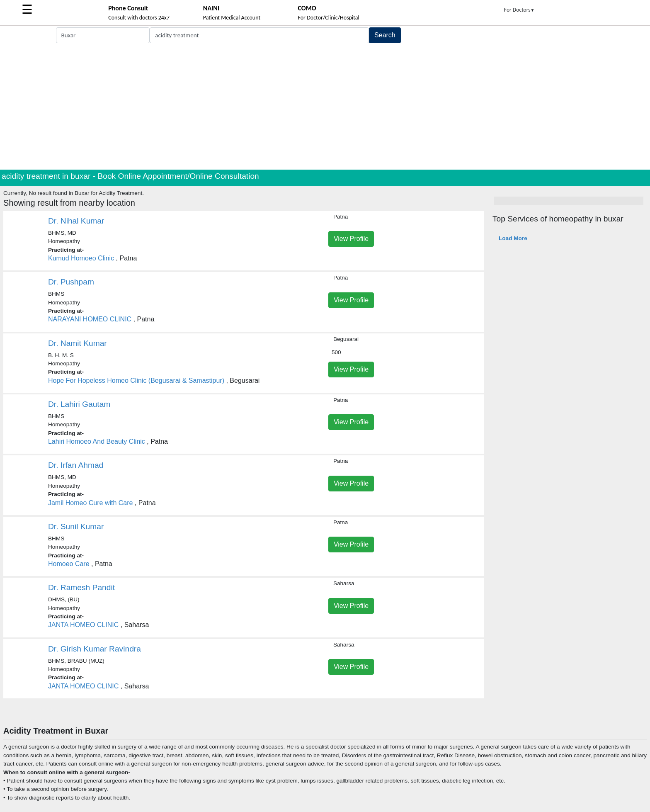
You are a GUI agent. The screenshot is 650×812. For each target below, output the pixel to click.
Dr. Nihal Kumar (76, 221)
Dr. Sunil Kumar (76, 526)
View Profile (351, 239)
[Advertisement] (325, 107)
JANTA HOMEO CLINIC (83, 625)
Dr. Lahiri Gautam (79, 404)
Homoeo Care (69, 564)
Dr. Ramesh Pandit (81, 587)
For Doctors (519, 10)
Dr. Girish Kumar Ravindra (95, 649)
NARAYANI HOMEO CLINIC (90, 319)
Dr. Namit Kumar (78, 343)
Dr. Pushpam (71, 282)
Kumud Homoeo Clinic (81, 258)
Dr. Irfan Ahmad (76, 465)
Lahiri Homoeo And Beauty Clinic (97, 441)
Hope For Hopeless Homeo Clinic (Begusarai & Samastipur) (137, 380)
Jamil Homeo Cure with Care (91, 503)
